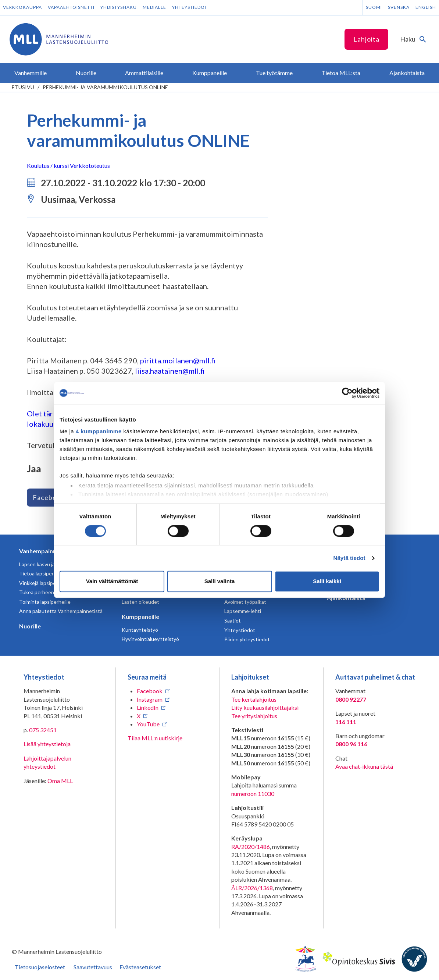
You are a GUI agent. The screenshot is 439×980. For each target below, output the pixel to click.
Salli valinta (220, 581)
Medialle (154, 7)
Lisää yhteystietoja (47, 744)
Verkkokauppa (22, 7)
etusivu (23, 87)
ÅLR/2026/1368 (252, 888)
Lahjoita (366, 39)
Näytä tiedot (349, 558)
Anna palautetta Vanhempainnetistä (61, 611)
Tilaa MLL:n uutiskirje (155, 738)
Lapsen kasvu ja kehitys (46, 564)
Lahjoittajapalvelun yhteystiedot (47, 762)
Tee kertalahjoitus (254, 699)
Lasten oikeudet (140, 602)
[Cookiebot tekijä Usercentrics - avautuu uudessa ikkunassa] (347, 393)
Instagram (150, 699)
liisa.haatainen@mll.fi (170, 371)
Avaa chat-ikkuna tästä (364, 766)
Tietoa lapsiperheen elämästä (53, 573)
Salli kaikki (327, 581)
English (426, 7)
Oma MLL (60, 781)
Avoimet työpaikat (245, 602)
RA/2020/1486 (251, 847)
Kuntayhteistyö (140, 630)
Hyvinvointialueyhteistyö (150, 639)
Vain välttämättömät (112, 581)
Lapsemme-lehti (243, 611)
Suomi (374, 7)
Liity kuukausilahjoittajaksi (265, 707)
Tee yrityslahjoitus (254, 716)
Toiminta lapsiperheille (45, 602)
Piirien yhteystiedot (247, 639)
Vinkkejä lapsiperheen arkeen (53, 583)
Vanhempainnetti (43, 551)
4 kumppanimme (99, 431)
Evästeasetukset (140, 967)
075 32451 (43, 730)
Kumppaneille (140, 616)
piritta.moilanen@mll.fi (178, 360)
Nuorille (30, 626)
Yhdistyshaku (119, 7)
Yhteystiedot (190, 7)
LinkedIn (148, 707)
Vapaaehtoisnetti (71, 7)
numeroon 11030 (253, 794)
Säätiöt (233, 621)
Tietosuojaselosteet (40, 967)
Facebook (49, 497)
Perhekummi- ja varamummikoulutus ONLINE (105, 87)
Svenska (399, 7)
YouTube (148, 724)
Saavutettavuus (93, 967)
